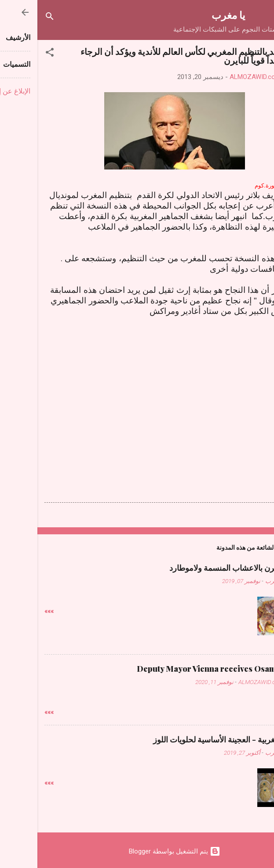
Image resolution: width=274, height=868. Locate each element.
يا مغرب (191, 15)
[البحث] (12, 18)
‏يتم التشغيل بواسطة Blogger (137, 851)
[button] (12, 54)
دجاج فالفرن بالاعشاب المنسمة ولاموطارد (199, 568)
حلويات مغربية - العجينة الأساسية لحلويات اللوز (191, 739)
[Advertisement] (137, 396)
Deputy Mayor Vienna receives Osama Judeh (183, 669)
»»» (12, 611)
